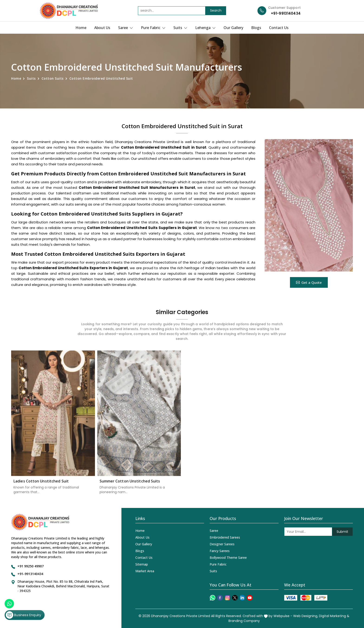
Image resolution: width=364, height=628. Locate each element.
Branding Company (244, 621)
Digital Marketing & (334, 616)
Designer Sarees (222, 544)
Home (81, 28)
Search (216, 10)
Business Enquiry (23, 615)
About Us (102, 28)
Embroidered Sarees (225, 537)
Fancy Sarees (220, 551)
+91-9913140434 (286, 13)
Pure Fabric (153, 28)
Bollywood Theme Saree (228, 558)
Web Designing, (306, 616)
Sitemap (142, 564)
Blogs (256, 28)
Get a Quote (309, 282)
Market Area (145, 571)
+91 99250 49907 (31, 566)
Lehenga (205, 28)
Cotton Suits (53, 78)
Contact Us (279, 28)
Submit (342, 532)
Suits (180, 28)
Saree (126, 28)
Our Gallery (233, 28)
